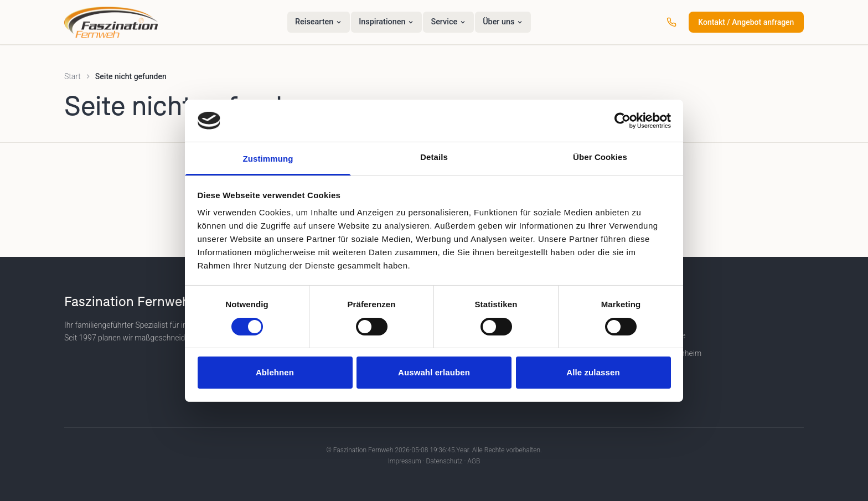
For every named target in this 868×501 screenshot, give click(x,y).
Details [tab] (434, 157)
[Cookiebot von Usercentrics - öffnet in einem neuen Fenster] (622, 121)
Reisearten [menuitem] (319, 22)
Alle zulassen (593, 372)
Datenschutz (444, 461)
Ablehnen (275, 372)
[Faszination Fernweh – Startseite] (111, 22)
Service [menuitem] (448, 22)
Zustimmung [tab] (268, 159)
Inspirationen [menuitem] (386, 22)
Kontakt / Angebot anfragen (746, 22)
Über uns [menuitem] (503, 22)
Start (73, 76)
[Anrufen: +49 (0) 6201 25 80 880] (671, 22)
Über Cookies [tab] (600, 157)
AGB (474, 461)
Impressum (405, 461)
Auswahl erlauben (434, 372)
